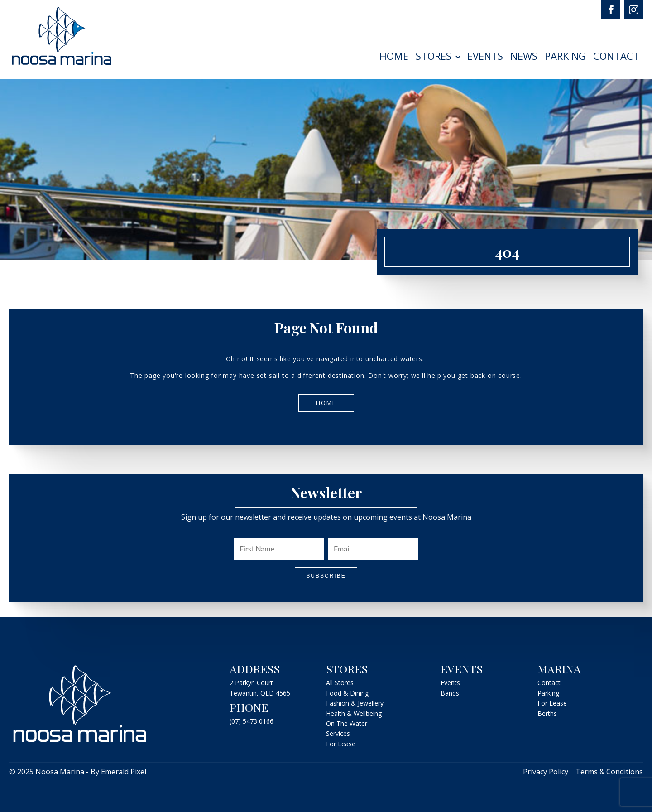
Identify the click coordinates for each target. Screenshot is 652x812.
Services (338, 733)
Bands (450, 693)
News (524, 56)
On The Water (347, 723)
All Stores (340, 683)
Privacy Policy (546, 772)
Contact (616, 56)
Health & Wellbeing (354, 713)
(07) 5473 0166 (252, 721)
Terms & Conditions (609, 772)
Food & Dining (347, 693)
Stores (434, 56)
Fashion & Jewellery (355, 703)
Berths (547, 713)
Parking (565, 56)
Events (485, 56)
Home (394, 56)
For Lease (341, 744)
